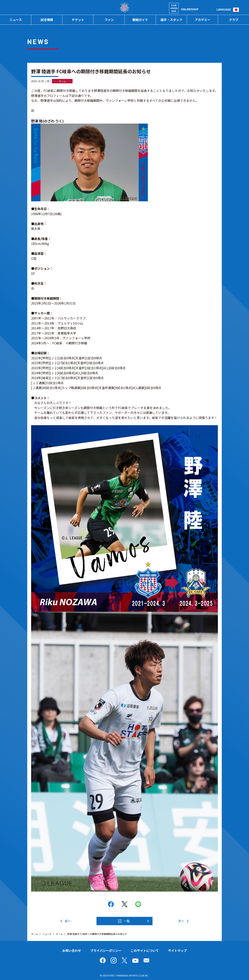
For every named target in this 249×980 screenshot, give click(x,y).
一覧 (127, 921)
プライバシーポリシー (106, 950)
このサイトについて (145, 950)
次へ (181, 921)
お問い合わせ (72, 950)
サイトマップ (177, 950)
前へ (68, 921)
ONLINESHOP (190, 9)
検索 (213, 9)
